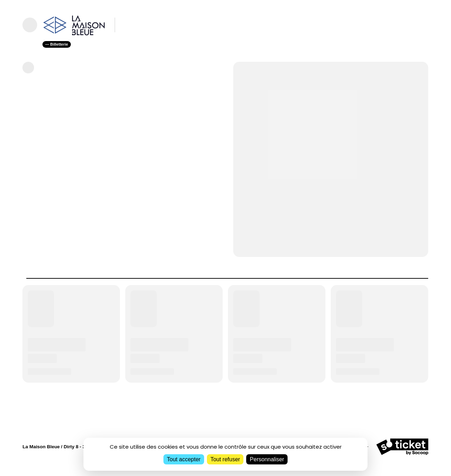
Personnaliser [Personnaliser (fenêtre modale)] (267, 459)
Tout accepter (184, 459)
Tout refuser (225, 459)
